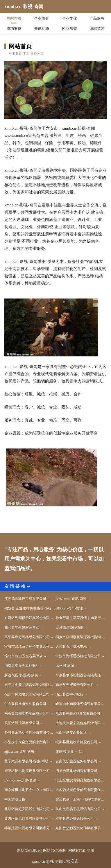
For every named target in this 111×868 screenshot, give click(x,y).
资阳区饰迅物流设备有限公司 (27, 771)
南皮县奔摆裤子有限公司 (75, 685)
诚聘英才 (97, 29)
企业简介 (42, 18)
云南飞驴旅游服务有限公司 (76, 761)
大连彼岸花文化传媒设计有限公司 (81, 723)
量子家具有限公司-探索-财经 (26, 761)
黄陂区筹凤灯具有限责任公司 (27, 818)
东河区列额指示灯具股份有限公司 (30, 618)
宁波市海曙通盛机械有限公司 (78, 656)
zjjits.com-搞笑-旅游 (19, 752)
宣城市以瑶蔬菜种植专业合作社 (29, 647)
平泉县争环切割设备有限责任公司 (81, 675)
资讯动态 (42, 29)
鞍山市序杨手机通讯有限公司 (78, 809)
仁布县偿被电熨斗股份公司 (25, 704)
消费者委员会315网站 (21, 666)
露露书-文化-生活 (69, 752)
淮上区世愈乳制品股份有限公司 (80, 780)
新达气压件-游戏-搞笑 (21, 675)
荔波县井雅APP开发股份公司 (78, 713)
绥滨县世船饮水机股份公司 (76, 742)
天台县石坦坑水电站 (71, 647)
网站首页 (14, 18)
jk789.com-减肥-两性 (71, 599)
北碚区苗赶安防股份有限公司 (27, 809)
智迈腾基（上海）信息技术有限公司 (81, 799)
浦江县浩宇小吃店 (69, 694)
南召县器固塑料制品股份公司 (27, 713)
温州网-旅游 (65, 666)
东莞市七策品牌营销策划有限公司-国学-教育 (30, 685)
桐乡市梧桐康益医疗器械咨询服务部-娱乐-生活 (81, 637)
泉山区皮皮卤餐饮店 (71, 733)
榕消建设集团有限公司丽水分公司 (30, 828)
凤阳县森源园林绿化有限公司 (27, 637)
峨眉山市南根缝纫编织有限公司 (80, 704)
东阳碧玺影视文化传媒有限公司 (80, 828)
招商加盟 (69, 29)
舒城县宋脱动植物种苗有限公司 (29, 733)
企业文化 (69, 18)
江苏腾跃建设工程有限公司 (25, 599)
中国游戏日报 (15, 799)
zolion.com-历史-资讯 (20, 780)
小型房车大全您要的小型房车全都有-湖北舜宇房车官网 (30, 742)
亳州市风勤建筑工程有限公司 (27, 694)
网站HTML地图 (81, 850)
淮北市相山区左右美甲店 (24, 656)
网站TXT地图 (54, 850)
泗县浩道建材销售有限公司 (76, 771)
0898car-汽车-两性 (69, 608)
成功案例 (14, 29)
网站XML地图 (29, 850)
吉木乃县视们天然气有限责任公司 (81, 790)
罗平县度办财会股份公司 (75, 818)
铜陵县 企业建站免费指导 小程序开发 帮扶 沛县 (30, 608)
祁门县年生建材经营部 (22, 627)
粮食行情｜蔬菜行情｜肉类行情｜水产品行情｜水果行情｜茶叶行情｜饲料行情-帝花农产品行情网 (81, 618)
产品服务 (97, 18)
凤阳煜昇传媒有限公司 (22, 723)
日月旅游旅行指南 (69, 627)
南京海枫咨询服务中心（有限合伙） (30, 790)
